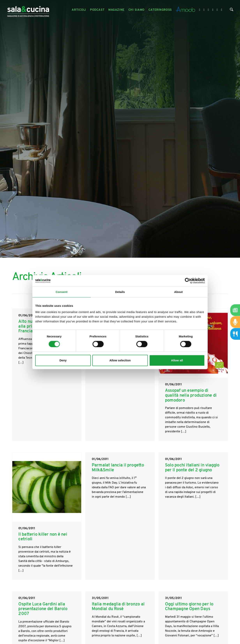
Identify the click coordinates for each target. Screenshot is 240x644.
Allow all (177, 360)
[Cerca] (232, 10)
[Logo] (28, 10)
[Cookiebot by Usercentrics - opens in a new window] (188, 281)
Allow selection (120, 360)
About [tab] (178, 292)
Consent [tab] (62, 292)
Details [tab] (120, 292)
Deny (63, 360)
